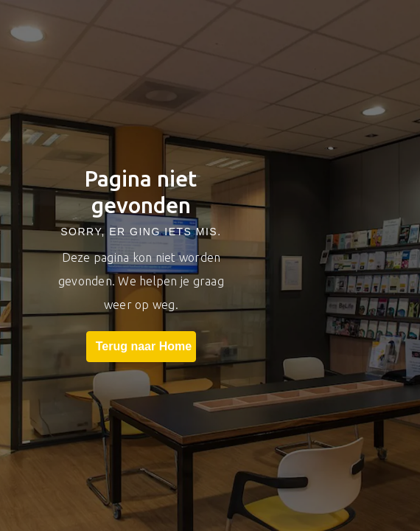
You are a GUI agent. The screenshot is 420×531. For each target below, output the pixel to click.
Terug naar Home (141, 347)
